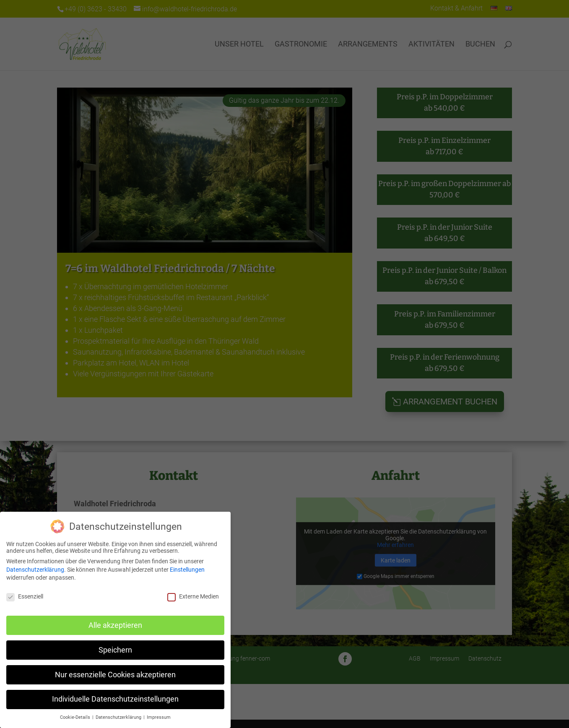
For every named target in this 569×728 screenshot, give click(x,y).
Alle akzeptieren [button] (115, 625)
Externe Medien (193, 596)
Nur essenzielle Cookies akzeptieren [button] (115, 675)
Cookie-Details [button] (76, 717)
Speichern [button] (115, 650)
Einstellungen (187, 570)
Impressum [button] (159, 717)
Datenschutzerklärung (35, 570)
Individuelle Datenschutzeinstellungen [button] (115, 699)
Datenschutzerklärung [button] (119, 717)
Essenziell (25, 596)
